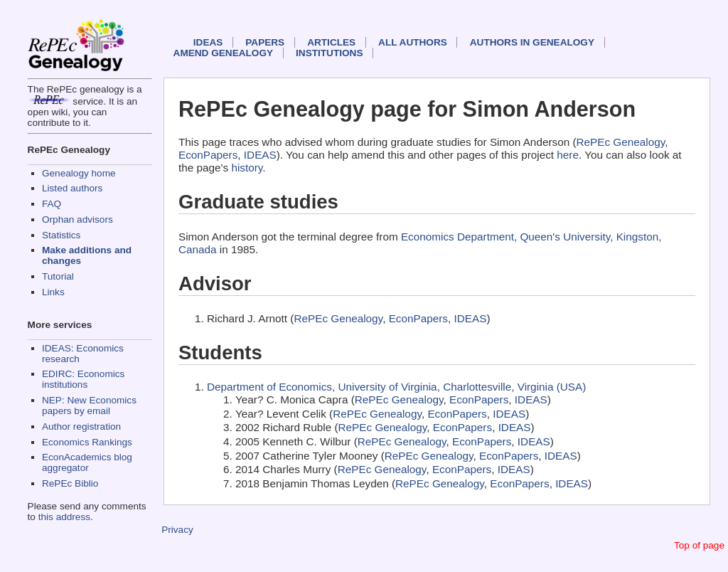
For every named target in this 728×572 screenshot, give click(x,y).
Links (53, 292)
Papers (265, 42)
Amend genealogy (223, 53)
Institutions (329, 53)
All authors (413, 42)
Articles (331, 42)
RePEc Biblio (70, 483)
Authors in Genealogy (532, 42)
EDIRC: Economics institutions (83, 379)
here (568, 155)
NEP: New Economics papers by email (89, 406)
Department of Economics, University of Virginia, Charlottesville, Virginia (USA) (396, 387)
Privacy (177, 530)
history (247, 168)
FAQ (52, 204)
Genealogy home (79, 173)
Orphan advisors (77, 219)
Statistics (61, 235)
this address (64, 517)
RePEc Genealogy (621, 142)
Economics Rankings (87, 442)
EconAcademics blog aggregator (87, 462)
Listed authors (72, 188)
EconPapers (208, 155)
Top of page (699, 545)
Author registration (81, 427)
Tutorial (58, 276)
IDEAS (208, 42)
